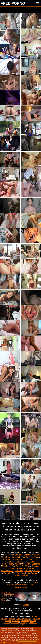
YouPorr (37, 555)
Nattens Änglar (21, 585)
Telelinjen (9, 585)
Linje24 (16, 575)
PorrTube (17, 555)
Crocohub (27, 555)
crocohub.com (7, 564)
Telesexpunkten (20, 587)
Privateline (34, 583)
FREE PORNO (13, 3)
